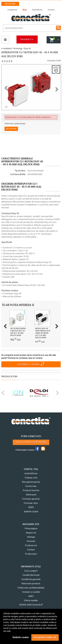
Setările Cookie (31, 512)
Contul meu (31, 486)
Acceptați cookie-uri (45, 637)
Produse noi (31, 546)
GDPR (31, 507)
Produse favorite (31, 491)
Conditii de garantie (31, 579)
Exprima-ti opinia (28, 365)
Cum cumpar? (31, 571)
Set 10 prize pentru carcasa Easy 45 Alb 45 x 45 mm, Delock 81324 (18, 332)
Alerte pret (31, 495)
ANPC (31, 596)
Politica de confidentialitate (31, 588)
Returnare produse (31, 584)
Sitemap (31, 537)
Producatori (31, 554)
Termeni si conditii (31, 592)
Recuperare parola (31, 482)
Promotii (27, 39)
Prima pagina (31, 529)
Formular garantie (31, 499)
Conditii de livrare (31, 575)
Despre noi (31, 533)
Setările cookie (21, 637)
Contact (31, 550)
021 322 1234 (10, 4)
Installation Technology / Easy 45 (16, 49)
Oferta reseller (31, 601)
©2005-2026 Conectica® (31, 605)
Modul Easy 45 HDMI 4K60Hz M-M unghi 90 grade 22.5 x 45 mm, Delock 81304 (43, 333)
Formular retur (31, 503)
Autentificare (31, 474)
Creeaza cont (31, 478)
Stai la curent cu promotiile (31, 442)
